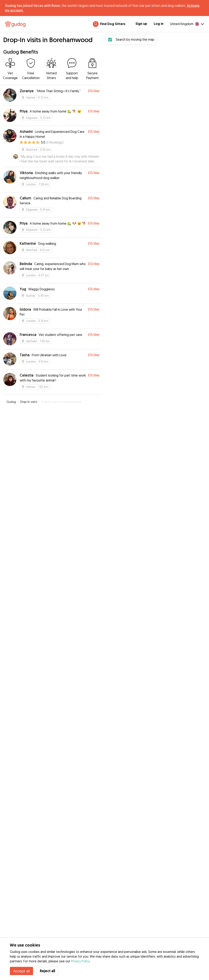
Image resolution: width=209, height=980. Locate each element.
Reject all (47, 971)
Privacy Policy (80, 961)
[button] (151, 484)
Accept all (21, 971)
